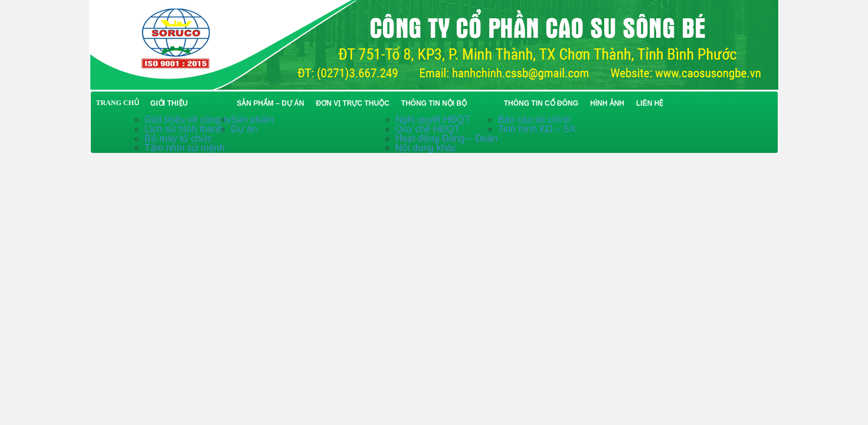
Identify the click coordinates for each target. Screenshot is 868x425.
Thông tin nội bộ (434, 103)
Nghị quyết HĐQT (433, 120)
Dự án (244, 129)
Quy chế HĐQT (428, 129)
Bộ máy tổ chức (178, 138)
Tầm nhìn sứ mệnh (185, 148)
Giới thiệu (169, 103)
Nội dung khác (426, 148)
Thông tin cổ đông (541, 103)
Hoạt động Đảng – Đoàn (447, 138)
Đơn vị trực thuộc (352, 103)
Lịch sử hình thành (184, 129)
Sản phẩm (252, 120)
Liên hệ (650, 103)
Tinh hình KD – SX (537, 129)
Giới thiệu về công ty (188, 120)
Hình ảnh (607, 103)
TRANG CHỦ (118, 103)
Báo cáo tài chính (535, 120)
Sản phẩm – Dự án (270, 103)
